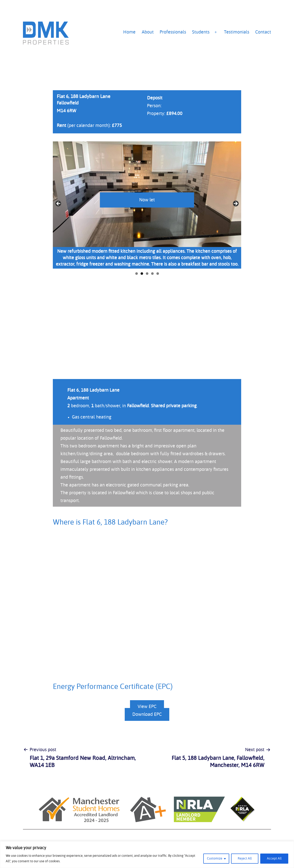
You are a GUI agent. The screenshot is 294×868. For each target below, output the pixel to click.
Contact (263, 32)
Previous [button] (59, 204)
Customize (215, 859)
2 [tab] (142, 274)
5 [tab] (158, 274)
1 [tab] (137, 274)
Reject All (245, 859)
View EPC (147, 707)
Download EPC (147, 714)
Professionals (173, 32)
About (148, 32)
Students (201, 32)
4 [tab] (152, 274)
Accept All (274, 859)
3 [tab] (147, 274)
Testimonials (237, 32)
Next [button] (235, 204)
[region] (147, 855)
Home (129, 32)
